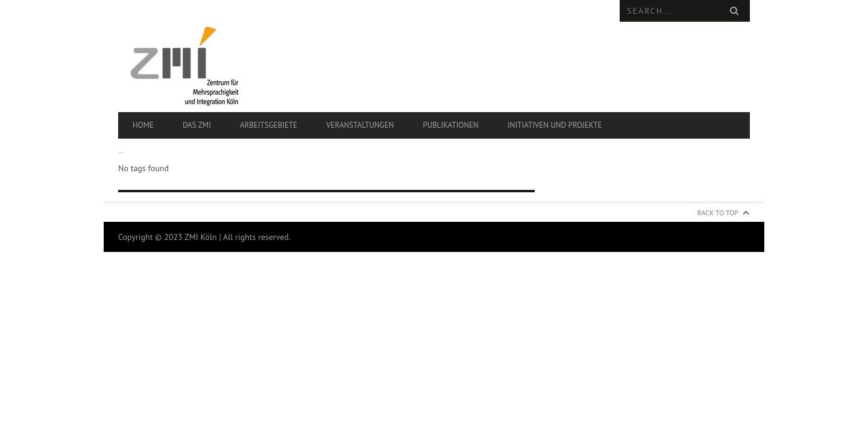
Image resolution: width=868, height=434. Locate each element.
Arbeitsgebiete (269, 125)
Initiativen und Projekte (555, 125)
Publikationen (450, 125)
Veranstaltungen (360, 125)
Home (143, 125)
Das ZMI (197, 125)
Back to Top (718, 212)
